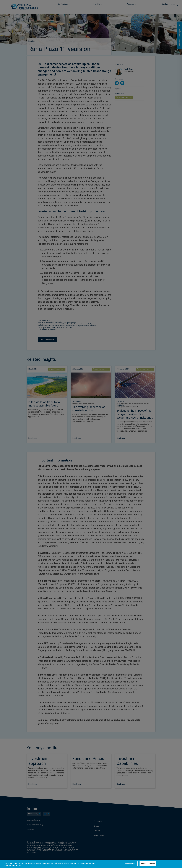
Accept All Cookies (148, 864)
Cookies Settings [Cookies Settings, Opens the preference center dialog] (130, 864)
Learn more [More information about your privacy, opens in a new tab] (17, 866)
